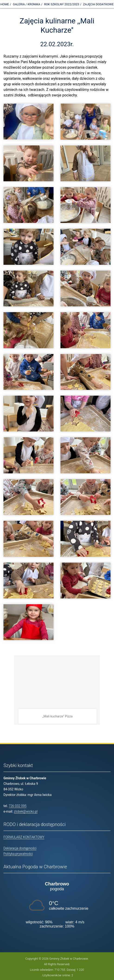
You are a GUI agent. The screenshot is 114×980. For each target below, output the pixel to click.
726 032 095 (18, 806)
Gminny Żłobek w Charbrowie (69, 959)
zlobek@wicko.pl (26, 811)
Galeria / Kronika (26, 4)
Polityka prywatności (18, 854)
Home (5, 4)
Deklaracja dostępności (20, 848)
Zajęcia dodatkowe (98, 4)
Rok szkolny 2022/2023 (62, 4)
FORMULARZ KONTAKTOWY (24, 837)
